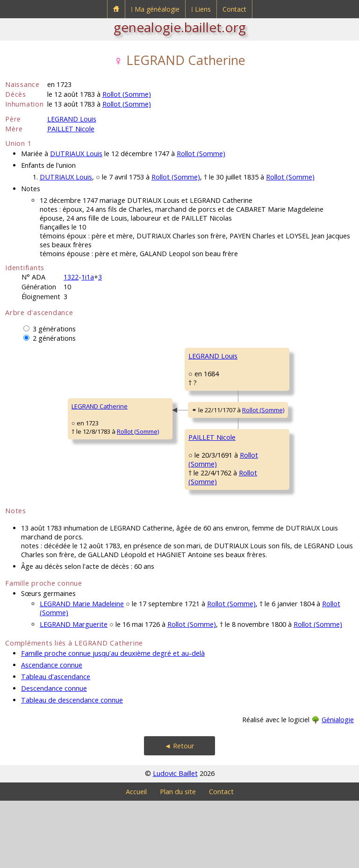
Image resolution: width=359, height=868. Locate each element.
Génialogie (338, 787)
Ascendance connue (52, 732)
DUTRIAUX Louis (76, 154)
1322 (71, 277)
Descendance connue (54, 756)
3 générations (54, 329)
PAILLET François (270, 468)
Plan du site (178, 859)
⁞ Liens (201, 9)
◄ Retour (179, 813)
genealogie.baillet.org (180, 27)
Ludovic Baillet (175, 841)
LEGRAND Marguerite (74, 692)
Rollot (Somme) (127, 94)
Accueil (136, 859)
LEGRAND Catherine (39, 440)
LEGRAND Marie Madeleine (82, 671)
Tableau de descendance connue (72, 767)
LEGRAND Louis (72, 119)
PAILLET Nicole (71, 129)
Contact (234, 9)
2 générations (54, 338)
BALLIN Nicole (266, 524)
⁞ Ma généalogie (155, 9)
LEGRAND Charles (272, 356)
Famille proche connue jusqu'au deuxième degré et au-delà (113, 721)
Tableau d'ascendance (56, 744)
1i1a (88, 277)
